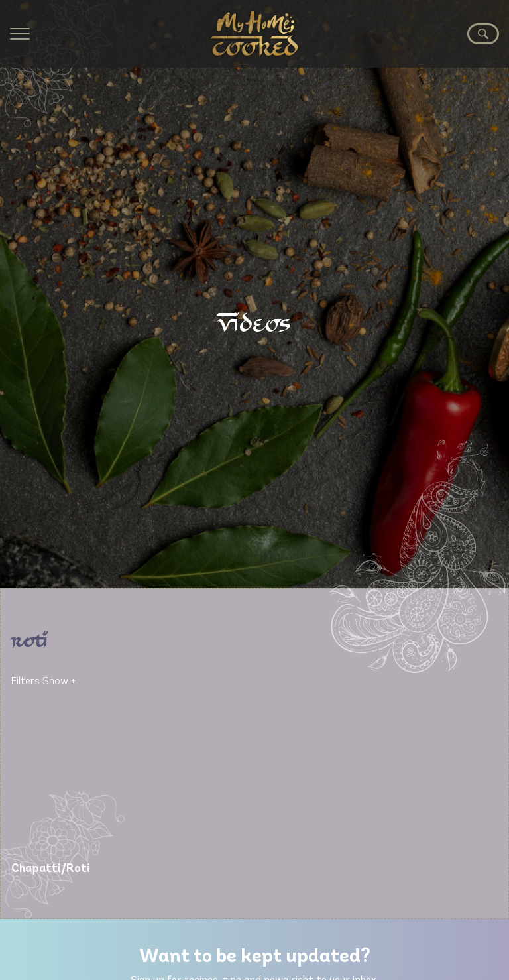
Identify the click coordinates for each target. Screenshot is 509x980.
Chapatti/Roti (51, 869)
